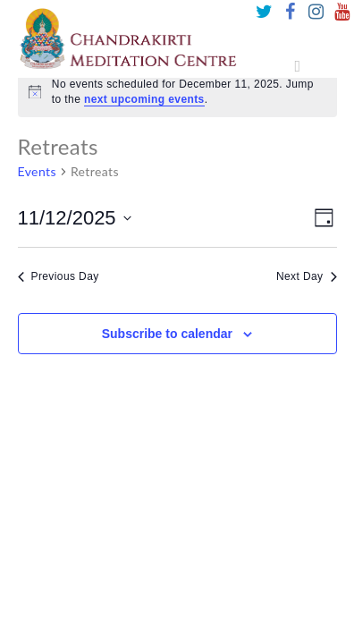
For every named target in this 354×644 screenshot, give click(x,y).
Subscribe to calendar (167, 334)
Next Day (307, 276)
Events (37, 171)
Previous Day (59, 276)
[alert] (177, 92)
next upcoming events (144, 99)
